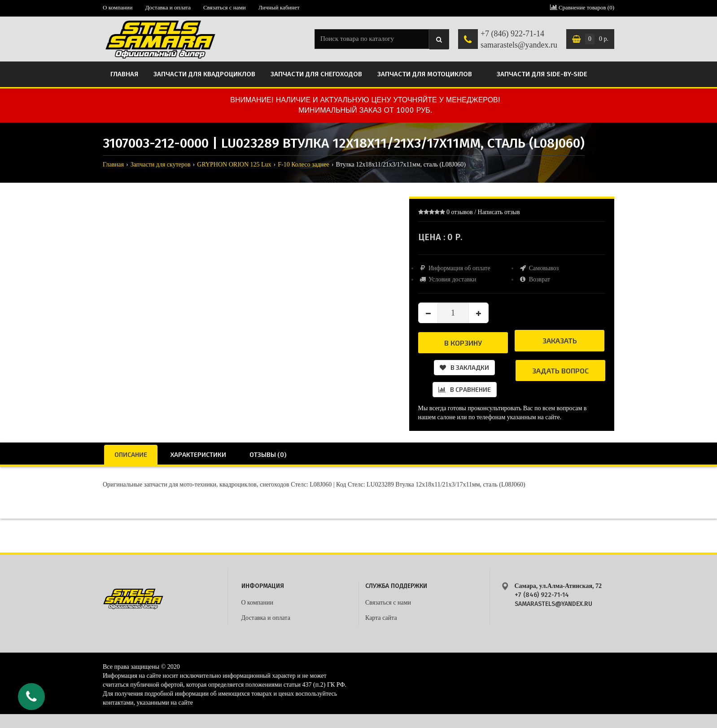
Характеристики (198, 454)
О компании (118, 7)
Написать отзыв (499, 212)
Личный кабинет (279, 7)
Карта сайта (381, 618)
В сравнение (465, 389)
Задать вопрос (560, 371)
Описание (131, 454)
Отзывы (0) (268, 454)
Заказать (560, 340)
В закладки (464, 367)
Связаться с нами (225, 7)
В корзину (463, 343)
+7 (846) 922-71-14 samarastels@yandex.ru (519, 39)
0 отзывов (460, 212)
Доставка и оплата (168, 7)
